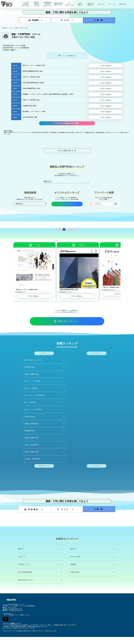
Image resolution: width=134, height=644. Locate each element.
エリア (65, 20)
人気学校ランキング (7, 28)
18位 (16, 106)
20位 (16, 117)
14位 (16, 83)
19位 (16, 112)
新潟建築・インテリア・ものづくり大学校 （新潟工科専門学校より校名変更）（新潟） (48, 94)
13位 (16, 77)
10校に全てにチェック (68, 324)
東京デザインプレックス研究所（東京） (34, 65)
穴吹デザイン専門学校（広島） (32, 77)
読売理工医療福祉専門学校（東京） (33, 71)
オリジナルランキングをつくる (67, 207)
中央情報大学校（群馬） (30, 106)
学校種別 (34, 20)
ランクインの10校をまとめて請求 (67, 125)
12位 (16, 71)
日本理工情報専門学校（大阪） (32, 88)
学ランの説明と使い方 (67, 153)
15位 (16, 88)
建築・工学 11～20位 (22, 28)
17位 (16, 100)
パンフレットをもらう (106, 66)
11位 (16, 65)
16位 (16, 94)
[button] (5, 626)
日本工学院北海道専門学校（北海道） (34, 83)
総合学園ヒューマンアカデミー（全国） (34, 112)
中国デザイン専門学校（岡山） (32, 100)
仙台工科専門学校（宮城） (30, 117)
